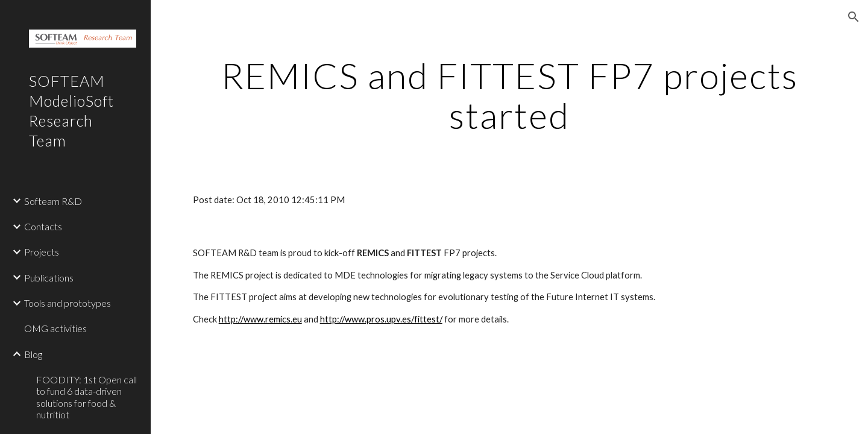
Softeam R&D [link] (53, 201)
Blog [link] (33, 354)
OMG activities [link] (55, 328)
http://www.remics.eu (260, 319)
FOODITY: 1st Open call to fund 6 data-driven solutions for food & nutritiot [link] (86, 397)
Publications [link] (49, 278)
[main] (510, 95)
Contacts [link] (43, 226)
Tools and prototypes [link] (68, 303)
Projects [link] (42, 252)
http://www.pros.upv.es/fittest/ (381, 319)
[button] (854, 17)
